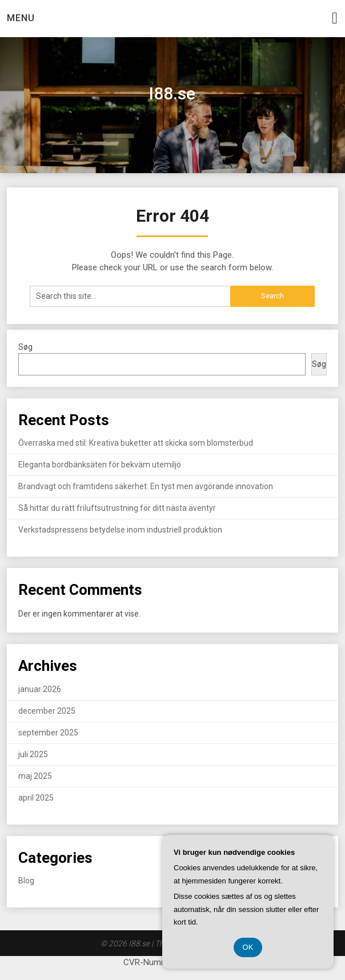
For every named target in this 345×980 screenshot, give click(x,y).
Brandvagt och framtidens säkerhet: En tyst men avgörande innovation (146, 486)
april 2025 (36, 798)
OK (248, 947)
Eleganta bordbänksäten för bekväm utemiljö (100, 465)
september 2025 (48, 733)
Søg (25, 347)
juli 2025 (33, 754)
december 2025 (47, 711)
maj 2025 (35, 776)
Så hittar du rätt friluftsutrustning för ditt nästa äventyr (117, 508)
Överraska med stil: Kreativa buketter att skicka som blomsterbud (136, 443)
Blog (26, 881)
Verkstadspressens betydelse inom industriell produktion (120, 530)
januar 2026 (40, 689)
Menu (21, 18)
